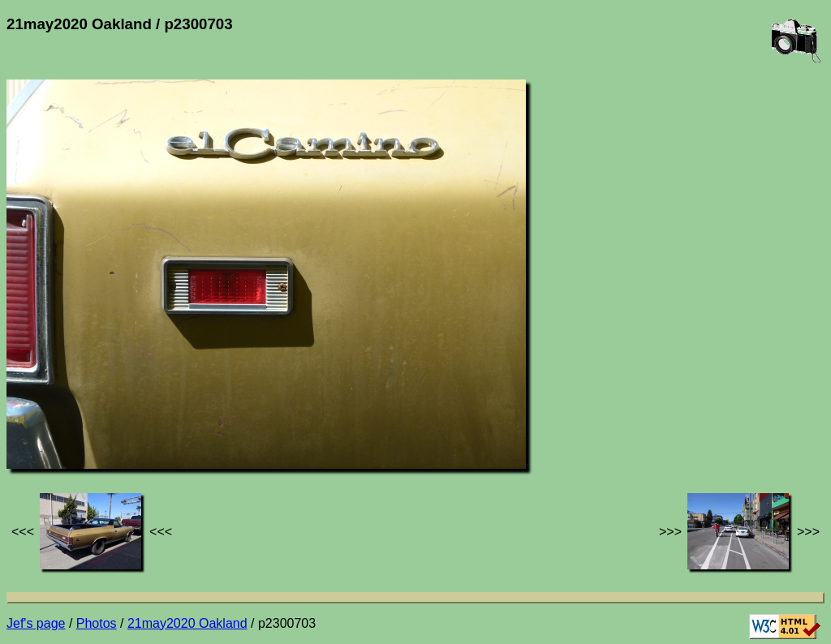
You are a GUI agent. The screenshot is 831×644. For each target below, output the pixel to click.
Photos (97, 623)
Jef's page (36, 623)
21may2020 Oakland (187, 623)
